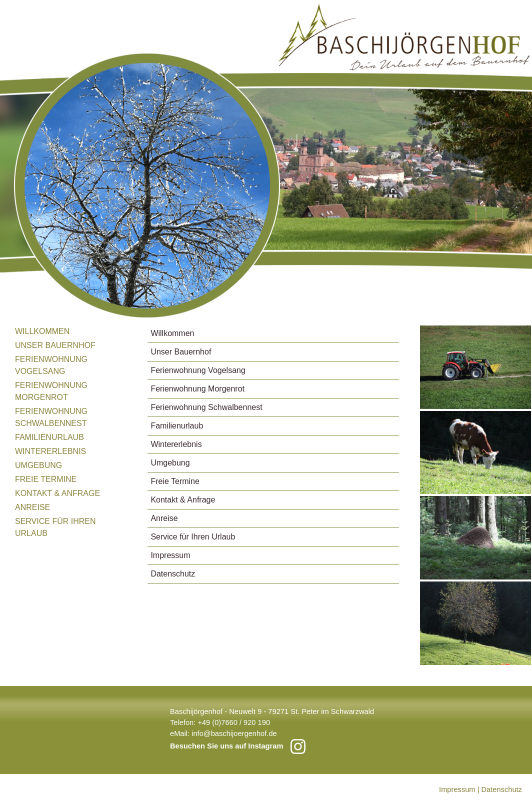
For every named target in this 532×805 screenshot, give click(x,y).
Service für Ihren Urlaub (55, 527)
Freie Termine (46, 479)
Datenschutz (173, 574)
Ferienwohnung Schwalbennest (51, 417)
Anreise (32, 507)
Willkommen (42, 331)
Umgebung (38, 465)
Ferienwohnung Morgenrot (51, 391)
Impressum (170, 555)
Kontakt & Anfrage (57, 493)
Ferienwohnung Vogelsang (51, 365)
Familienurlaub (49, 437)
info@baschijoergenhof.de (234, 733)
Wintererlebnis (50, 451)
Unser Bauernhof (55, 345)
